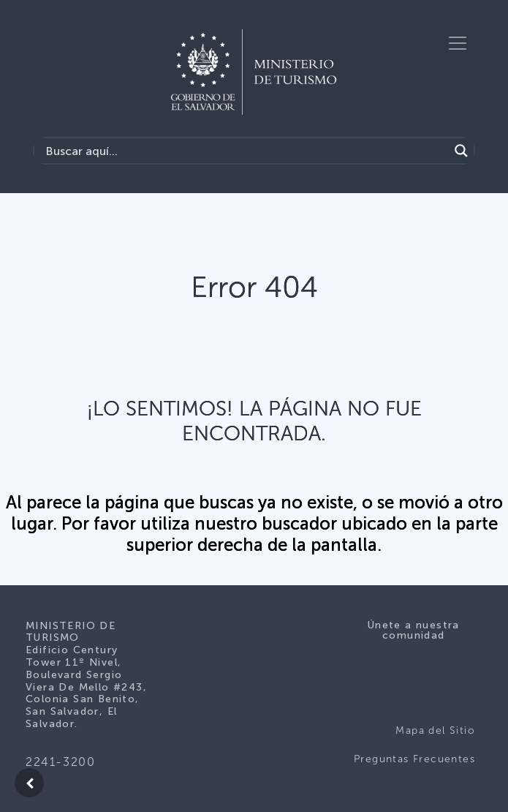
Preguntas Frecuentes (414, 759)
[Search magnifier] (461, 151)
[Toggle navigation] (458, 43)
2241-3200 (60, 762)
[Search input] (245, 151)
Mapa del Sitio (435, 730)
